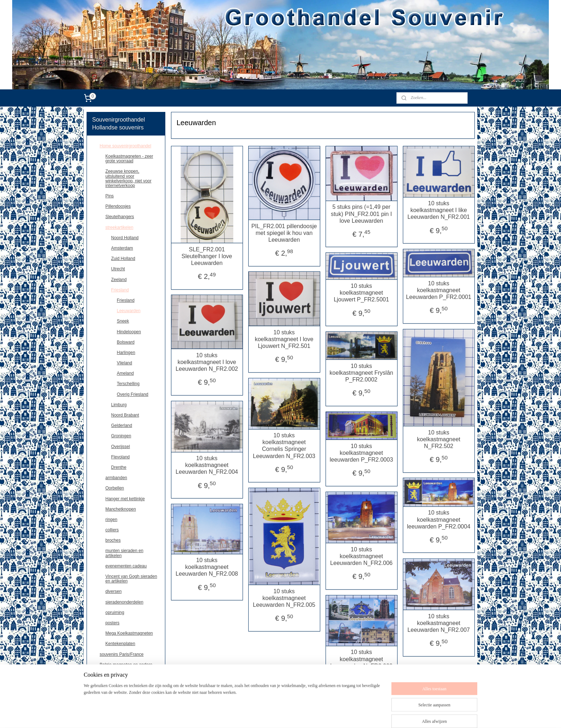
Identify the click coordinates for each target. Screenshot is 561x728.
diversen (114, 591)
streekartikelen (119, 227)
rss (296, 715)
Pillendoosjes (118, 206)
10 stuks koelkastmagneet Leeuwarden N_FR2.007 (439, 623)
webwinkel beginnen (319, 715)
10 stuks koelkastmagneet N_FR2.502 (438, 439)
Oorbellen (115, 488)
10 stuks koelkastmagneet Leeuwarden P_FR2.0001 (439, 290)
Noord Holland (125, 238)
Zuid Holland (123, 259)
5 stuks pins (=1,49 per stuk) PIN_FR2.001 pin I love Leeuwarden (361, 214)
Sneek (123, 321)
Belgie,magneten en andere (126, 665)
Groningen (121, 436)
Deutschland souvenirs (121, 675)
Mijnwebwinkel (374, 715)
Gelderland (122, 426)
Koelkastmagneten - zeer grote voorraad (129, 159)
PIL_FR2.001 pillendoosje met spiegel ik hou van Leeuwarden (284, 233)
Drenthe (119, 467)
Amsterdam (122, 248)
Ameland (125, 373)
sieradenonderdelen (125, 602)
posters (113, 623)
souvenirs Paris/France (122, 654)
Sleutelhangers (120, 217)
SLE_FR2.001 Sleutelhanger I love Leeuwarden (207, 256)
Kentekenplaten (120, 644)
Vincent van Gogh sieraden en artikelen (131, 579)
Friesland (120, 290)
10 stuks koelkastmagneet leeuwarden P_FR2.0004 (438, 519)
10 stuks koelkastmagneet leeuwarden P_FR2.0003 (361, 453)
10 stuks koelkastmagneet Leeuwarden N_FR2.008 (207, 567)
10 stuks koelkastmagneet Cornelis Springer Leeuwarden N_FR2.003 (284, 446)
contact (107, 685)
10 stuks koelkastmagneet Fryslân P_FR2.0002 (361, 373)
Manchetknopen (121, 509)
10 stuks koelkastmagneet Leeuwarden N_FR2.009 (361, 659)
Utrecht (118, 269)
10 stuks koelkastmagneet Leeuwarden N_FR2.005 (284, 598)
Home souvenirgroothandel (126, 146)
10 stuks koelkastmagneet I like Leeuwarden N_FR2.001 (439, 210)
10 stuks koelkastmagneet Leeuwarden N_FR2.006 (361, 556)
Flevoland (121, 457)
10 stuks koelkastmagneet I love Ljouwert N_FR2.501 (284, 339)
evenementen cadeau (126, 566)
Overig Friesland (133, 394)
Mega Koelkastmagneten (129, 633)
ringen (111, 520)
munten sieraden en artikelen (125, 553)
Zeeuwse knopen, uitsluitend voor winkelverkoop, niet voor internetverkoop (129, 178)
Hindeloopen (129, 332)
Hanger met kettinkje (125, 499)
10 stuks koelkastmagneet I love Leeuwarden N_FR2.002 (207, 362)
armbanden (116, 478)
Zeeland (119, 280)
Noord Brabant (125, 415)
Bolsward (126, 342)
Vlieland (125, 363)
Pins (110, 196)
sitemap (283, 715)
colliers (112, 530)
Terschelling (128, 384)
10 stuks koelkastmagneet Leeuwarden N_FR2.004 (207, 465)
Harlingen (126, 353)
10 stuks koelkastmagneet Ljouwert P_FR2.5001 (361, 293)
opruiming (115, 613)
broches (113, 540)
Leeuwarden (129, 311)
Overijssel (121, 447)
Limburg (119, 405)
